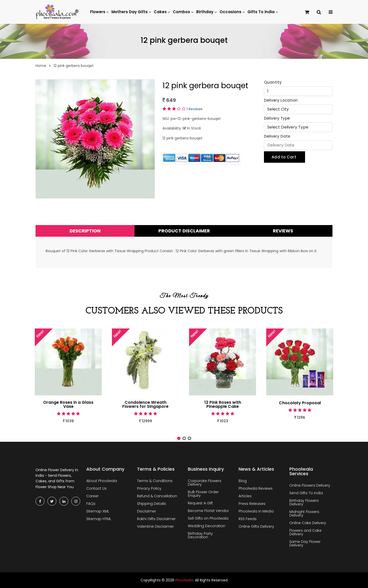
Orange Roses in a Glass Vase (68, 405)
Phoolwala (184, 580)
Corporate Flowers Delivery (205, 483)
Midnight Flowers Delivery (304, 513)
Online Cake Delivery (308, 523)
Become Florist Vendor (208, 511)
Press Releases (252, 504)
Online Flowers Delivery (310, 485)
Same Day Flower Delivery (305, 543)
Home (41, 66)
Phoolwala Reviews (256, 488)
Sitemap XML (98, 511)
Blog (243, 481)
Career (93, 496)
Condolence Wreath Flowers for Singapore (145, 405)
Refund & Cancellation (157, 496)
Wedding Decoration (207, 526)
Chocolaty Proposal (300, 403)
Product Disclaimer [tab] (184, 231)
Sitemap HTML (99, 519)
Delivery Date (277, 136)
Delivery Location (281, 100)
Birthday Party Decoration (200, 535)
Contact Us (96, 488)
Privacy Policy (149, 488)
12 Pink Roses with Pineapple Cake (223, 405)
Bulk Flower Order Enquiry (203, 494)
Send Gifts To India (306, 493)
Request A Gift (200, 503)
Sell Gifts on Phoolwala (208, 518)
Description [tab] (85, 231)
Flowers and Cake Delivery (305, 532)
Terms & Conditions (155, 481)
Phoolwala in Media (256, 511)
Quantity (273, 82)
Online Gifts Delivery (256, 526)
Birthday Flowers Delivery (304, 502)
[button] (179, 438)
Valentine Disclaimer (155, 526)
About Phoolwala (102, 481)
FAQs (91, 504)
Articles (245, 496)
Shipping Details (152, 504)
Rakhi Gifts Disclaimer (156, 519)
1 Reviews (195, 109)
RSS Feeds (248, 519)
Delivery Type (277, 118)
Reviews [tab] (283, 231)
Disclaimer (147, 511)
